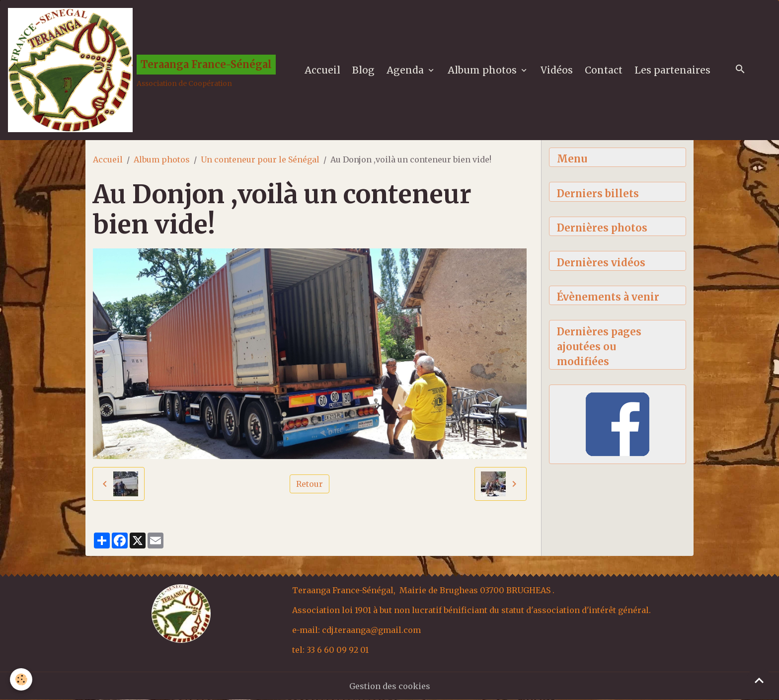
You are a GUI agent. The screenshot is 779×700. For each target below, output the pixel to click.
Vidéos (557, 70)
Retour (310, 484)
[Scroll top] (759, 680)
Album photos (483, 70)
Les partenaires (672, 70)
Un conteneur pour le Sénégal (260, 159)
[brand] (142, 70)
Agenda (406, 70)
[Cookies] (21, 679)
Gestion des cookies (390, 686)
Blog (363, 70)
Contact (604, 70)
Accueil (322, 70)
